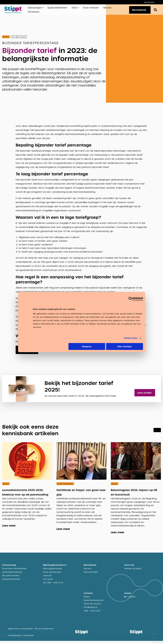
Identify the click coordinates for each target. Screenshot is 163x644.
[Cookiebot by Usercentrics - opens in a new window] (131, 299)
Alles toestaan (125, 346)
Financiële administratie (14, 572)
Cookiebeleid (15, 638)
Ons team (48, 582)
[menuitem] (151, 2)
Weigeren (87, 346)
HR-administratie (11, 579)
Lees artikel (147, 394)
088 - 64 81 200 (92, 614)
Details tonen (131, 338)
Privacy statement (44, 632)
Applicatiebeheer (57, 9)
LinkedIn (132, 600)
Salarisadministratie (12, 575)
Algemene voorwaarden (20, 632)
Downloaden (26, 353)
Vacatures (149, 2)
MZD (74, 9)
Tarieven (47, 579)
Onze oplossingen (52, 575)
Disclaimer (28, 638)
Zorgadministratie (11, 582)
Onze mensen (91, 9)
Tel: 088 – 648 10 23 (53, 586)
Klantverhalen (91, 575)
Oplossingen (35, 9)
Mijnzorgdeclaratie (52, 572)
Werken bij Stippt (133, 572)
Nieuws (107, 9)
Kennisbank (137, 11)
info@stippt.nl (91, 610)
